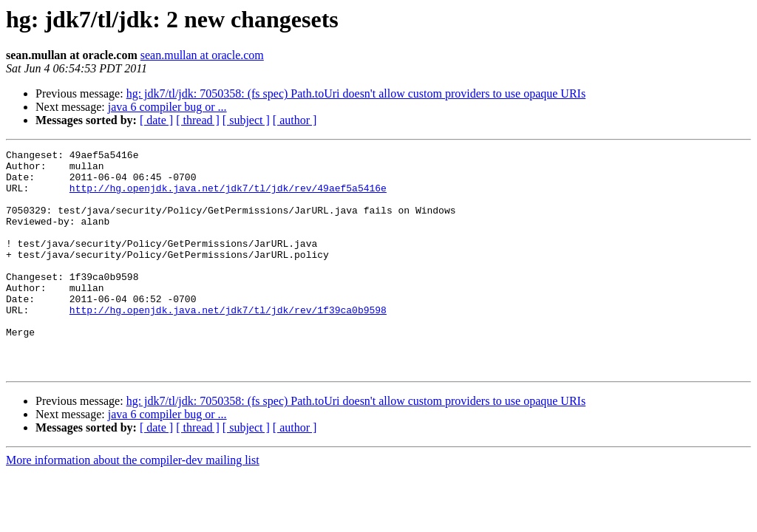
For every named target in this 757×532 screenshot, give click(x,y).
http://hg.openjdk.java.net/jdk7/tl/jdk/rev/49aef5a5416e (228, 197)
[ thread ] (198, 120)
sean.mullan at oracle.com (202, 55)
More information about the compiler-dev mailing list (133, 504)
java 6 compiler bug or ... (167, 107)
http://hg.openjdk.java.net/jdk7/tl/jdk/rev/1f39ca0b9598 (228, 343)
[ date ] (156, 120)
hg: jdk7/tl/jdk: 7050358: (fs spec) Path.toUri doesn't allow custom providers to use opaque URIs (356, 93)
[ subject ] (246, 120)
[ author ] (295, 120)
